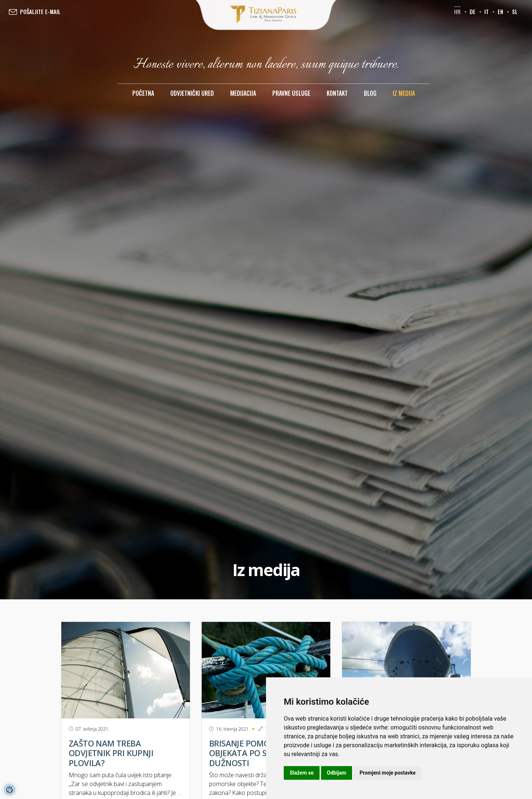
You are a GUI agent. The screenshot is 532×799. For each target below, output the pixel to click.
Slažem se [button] (302, 773)
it (487, 11)
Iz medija (404, 93)
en (500, 11)
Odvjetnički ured (192, 93)
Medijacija (243, 93)
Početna (143, 93)
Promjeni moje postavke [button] (388, 773)
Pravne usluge (291, 93)
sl (515, 11)
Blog (370, 93)
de (473, 11)
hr (457, 11)
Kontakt (337, 93)
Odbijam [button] (337, 773)
